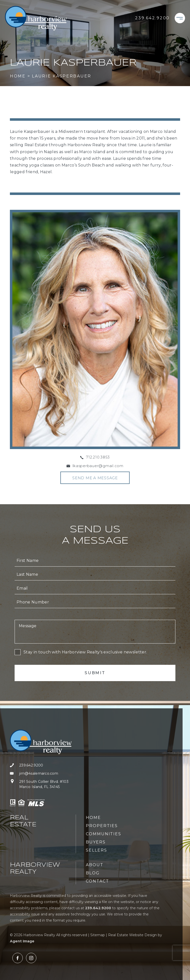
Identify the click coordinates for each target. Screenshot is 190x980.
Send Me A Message (95, 478)
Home (93, 818)
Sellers (96, 850)
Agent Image (22, 941)
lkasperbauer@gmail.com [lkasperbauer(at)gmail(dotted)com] (98, 466)
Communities (104, 834)
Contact (97, 881)
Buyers (96, 842)
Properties (102, 826)
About (95, 865)
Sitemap (98, 935)
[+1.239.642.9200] (152, 18)
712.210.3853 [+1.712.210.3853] (98, 457)
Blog (93, 873)
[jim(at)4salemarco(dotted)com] (41, 774)
